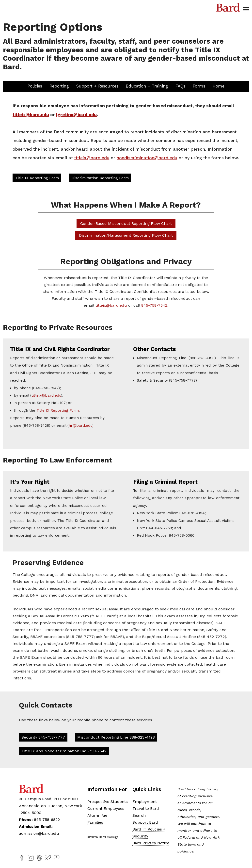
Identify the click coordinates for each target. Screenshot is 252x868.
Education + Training (147, 86)
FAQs (180, 86)
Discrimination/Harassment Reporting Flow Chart (126, 235)
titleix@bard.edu (31, 115)
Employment (145, 802)
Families (95, 822)
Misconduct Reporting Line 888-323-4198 (116, 737)
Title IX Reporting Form (37, 178)
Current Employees (106, 808)
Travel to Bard (146, 808)
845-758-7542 (154, 305)
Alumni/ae (97, 815)
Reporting (59, 86)
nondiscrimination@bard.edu (147, 158)
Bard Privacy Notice (151, 843)
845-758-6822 (47, 820)
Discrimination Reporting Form (100, 178)
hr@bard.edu (80, 425)
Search (139, 815)
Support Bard (145, 822)
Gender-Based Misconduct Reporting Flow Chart (126, 223)
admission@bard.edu (39, 833)
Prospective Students (108, 802)
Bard (228, 7)
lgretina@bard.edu (76, 115)
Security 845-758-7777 (43, 737)
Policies (35, 86)
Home (219, 86)
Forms (199, 86)
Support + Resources (97, 86)
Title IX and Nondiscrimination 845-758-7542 (64, 751)
